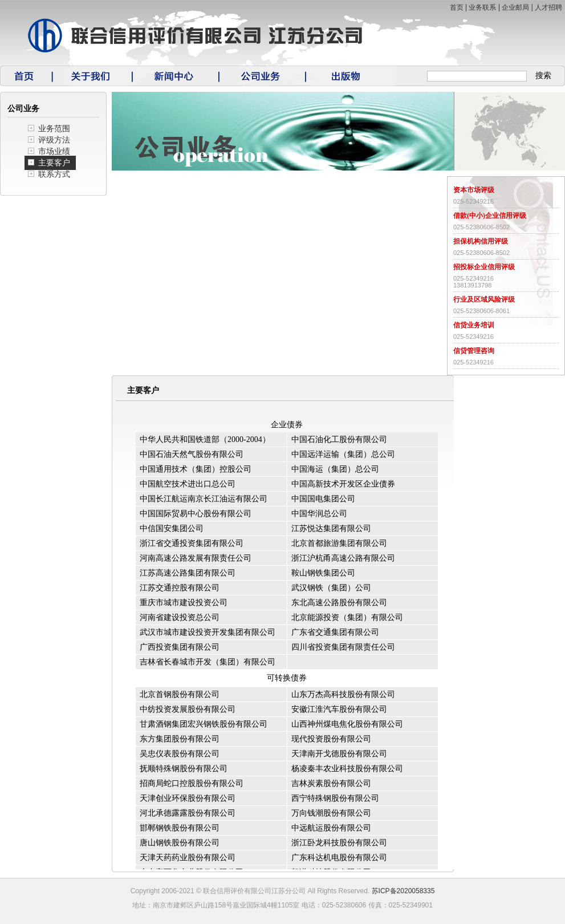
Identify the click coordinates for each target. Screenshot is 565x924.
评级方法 (54, 140)
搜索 (543, 76)
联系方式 (54, 174)
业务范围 (54, 129)
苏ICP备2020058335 (403, 891)
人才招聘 (548, 7)
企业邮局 (515, 7)
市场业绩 (54, 151)
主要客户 (54, 163)
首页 (457, 7)
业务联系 (482, 7)
